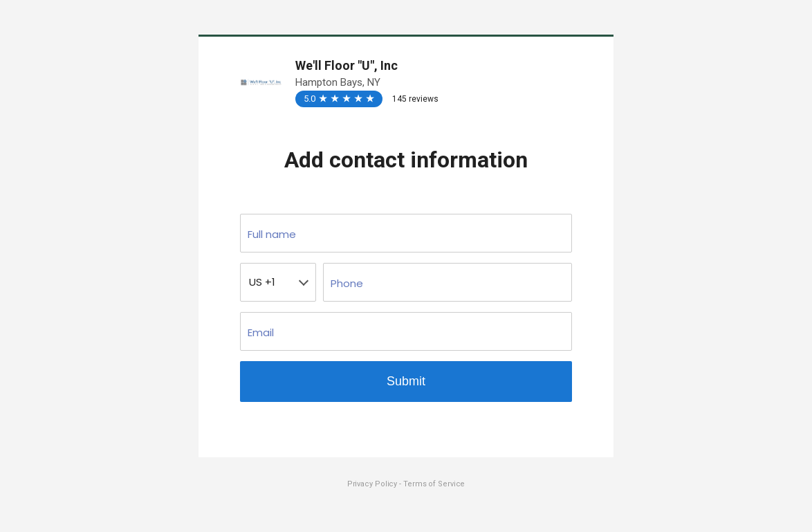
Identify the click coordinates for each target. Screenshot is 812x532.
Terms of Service (434, 484)
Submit (406, 381)
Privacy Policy (373, 484)
